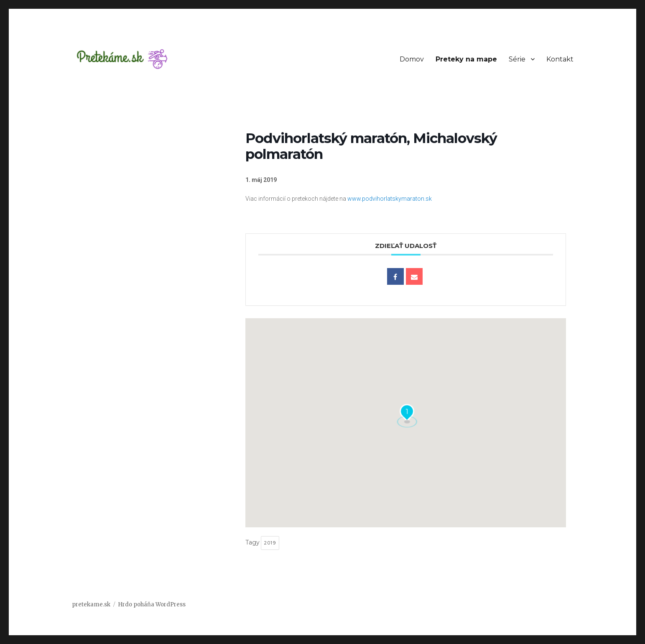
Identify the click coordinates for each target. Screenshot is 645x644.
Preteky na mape (466, 59)
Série (517, 59)
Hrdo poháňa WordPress (152, 604)
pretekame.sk (91, 604)
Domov (412, 59)
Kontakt (560, 59)
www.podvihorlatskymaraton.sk (390, 199)
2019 (270, 543)
